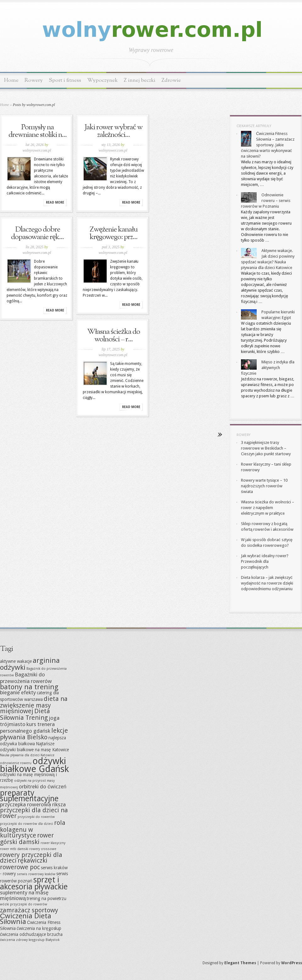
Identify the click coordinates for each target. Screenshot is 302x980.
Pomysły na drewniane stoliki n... (38, 131)
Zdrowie (171, 80)
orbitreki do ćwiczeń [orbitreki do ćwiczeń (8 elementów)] (43, 787)
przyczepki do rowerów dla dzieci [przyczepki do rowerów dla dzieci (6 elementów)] (27, 824)
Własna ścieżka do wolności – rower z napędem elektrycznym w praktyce (268, 508)
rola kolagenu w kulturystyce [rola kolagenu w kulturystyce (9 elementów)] (33, 829)
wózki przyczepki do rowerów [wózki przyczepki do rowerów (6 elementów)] (24, 904)
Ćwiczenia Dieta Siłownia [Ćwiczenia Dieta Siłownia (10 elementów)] (26, 919)
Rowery (34, 80)
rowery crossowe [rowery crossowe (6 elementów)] (43, 849)
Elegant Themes (240, 963)
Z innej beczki (140, 80)
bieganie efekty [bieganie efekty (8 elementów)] (18, 692)
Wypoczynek (102, 80)
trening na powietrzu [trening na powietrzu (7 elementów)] (47, 899)
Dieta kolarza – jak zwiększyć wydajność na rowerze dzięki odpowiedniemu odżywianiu (267, 583)
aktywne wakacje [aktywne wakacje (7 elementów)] (16, 661)
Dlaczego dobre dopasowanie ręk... (37, 233)
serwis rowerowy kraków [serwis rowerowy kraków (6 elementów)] (36, 874)
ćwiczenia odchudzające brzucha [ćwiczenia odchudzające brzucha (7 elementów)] (31, 934)
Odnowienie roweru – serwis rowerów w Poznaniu (266, 201)
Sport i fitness (65, 80)
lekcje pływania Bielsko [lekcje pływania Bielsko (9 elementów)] (34, 734)
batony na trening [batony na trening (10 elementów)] (29, 687)
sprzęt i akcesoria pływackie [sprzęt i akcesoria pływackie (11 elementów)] (34, 883)
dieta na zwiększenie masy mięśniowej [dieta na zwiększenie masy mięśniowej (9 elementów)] (34, 705)
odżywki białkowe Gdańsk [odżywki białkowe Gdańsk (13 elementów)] (34, 765)
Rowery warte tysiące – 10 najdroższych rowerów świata (264, 486)
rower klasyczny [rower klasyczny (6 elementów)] (53, 843)
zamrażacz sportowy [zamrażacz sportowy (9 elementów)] (29, 910)
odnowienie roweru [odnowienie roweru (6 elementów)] (16, 763)
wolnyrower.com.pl (37, 150)
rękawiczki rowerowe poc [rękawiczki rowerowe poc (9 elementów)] (24, 864)
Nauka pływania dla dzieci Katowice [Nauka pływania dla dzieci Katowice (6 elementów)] (27, 755)
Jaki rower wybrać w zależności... (114, 131)
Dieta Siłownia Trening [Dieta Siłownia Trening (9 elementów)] (25, 714)
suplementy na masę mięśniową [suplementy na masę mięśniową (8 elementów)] (24, 895)
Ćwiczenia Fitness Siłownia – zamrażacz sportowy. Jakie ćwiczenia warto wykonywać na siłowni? (268, 145)
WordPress (292, 963)
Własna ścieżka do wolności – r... (114, 336)
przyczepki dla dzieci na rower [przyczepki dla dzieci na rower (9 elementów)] (34, 813)
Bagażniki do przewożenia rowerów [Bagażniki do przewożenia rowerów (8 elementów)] (26, 678)
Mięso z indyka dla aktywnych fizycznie (268, 368)
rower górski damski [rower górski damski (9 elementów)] (27, 839)
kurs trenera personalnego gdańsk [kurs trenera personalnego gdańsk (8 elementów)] (27, 728)
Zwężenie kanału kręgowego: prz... (114, 233)
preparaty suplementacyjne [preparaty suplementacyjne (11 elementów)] (29, 796)
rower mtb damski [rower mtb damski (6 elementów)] (14, 849)
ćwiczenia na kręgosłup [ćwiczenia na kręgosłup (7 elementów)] (39, 928)
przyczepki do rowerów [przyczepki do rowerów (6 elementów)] (36, 817)
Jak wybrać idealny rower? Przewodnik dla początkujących (265, 561)
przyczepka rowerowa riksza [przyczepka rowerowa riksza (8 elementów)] (33, 804)
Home (11, 80)
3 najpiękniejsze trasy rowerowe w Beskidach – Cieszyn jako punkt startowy (266, 448)
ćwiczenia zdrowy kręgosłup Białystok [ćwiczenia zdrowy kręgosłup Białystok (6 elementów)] (30, 940)
